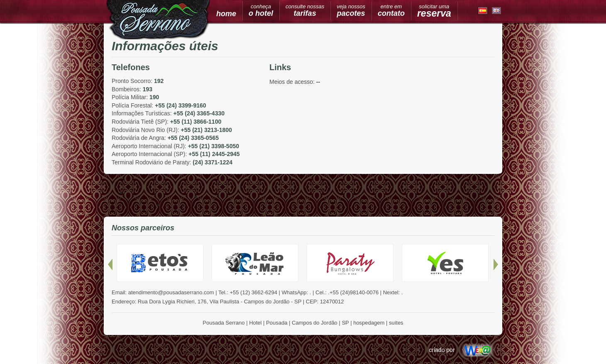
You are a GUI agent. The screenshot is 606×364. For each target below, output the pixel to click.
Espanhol (483, 11)
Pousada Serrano (158, 20)
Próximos (496, 265)
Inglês (497, 11)
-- (318, 82)
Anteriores (110, 265)
